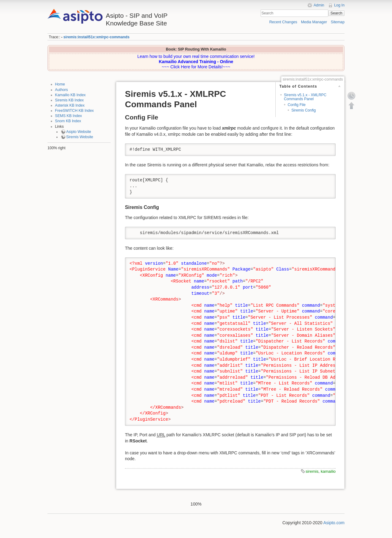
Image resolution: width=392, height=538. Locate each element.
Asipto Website (79, 132)
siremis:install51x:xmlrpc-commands (96, 37)
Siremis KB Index (70, 100)
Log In (339, 5)
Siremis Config (303, 110)
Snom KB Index (68, 121)
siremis (312, 471)
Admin (319, 5)
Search (336, 13)
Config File (297, 105)
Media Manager (314, 22)
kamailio (328, 471)
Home (60, 84)
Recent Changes (283, 22)
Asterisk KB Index (70, 105)
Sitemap (338, 22)
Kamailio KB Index (70, 95)
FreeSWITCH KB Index (75, 111)
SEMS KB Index (69, 116)
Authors (62, 90)
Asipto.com (334, 523)
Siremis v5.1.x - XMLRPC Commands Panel (305, 97)
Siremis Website (80, 137)
